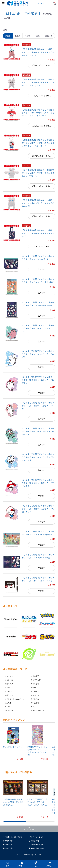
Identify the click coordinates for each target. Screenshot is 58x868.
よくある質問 (34, 841)
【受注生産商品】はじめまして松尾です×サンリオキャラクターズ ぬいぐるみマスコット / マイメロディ (38, 113)
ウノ (34, 707)
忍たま (9, 703)
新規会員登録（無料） (37, 848)
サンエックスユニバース (15, 699)
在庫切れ (42, 269)
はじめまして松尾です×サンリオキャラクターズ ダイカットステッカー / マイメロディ (38, 483)
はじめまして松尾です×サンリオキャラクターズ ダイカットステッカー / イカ (38, 406)
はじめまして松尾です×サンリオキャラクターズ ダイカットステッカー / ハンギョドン (38, 431)
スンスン (10, 676)
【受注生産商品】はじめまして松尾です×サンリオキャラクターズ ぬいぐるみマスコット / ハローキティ (38, 143)
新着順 (8, 36)
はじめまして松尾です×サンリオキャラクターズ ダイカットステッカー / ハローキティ (38, 509)
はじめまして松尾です (24, 14)
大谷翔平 (36, 676)
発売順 (37, 36)
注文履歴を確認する (36, 844)
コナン (9, 707)
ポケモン (10, 695)
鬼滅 (8, 688)
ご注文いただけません (42, 65)
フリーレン (37, 695)
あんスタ (10, 684)
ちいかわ (36, 699)
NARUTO (10, 710)
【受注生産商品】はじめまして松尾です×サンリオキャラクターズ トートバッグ (38, 233)
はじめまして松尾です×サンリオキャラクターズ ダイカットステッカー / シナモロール (38, 457)
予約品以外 (49, 36)
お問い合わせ (8, 844)
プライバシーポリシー (37, 837)
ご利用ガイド (8, 841)
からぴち (36, 684)
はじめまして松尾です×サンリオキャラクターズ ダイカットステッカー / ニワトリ (38, 380)
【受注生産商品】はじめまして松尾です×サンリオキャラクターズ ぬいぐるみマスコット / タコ (38, 52)
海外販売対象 (8, 848)
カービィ (10, 691)
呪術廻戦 (36, 703)
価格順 (18, 36)
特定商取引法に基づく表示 (13, 837)
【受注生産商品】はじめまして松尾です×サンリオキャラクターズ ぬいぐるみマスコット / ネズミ (38, 82)
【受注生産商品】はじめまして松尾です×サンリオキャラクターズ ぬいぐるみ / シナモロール (38, 173)
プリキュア (37, 680)
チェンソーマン (38, 710)
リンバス (10, 680)
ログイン (41, 3)
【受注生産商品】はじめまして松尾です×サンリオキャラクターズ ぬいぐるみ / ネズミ (38, 203)
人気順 (27, 36)
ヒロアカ (36, 691)
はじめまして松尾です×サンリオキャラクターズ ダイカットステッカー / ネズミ (38, 354)
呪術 (34, 688)
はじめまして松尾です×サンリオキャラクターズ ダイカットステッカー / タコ (38, 328)
